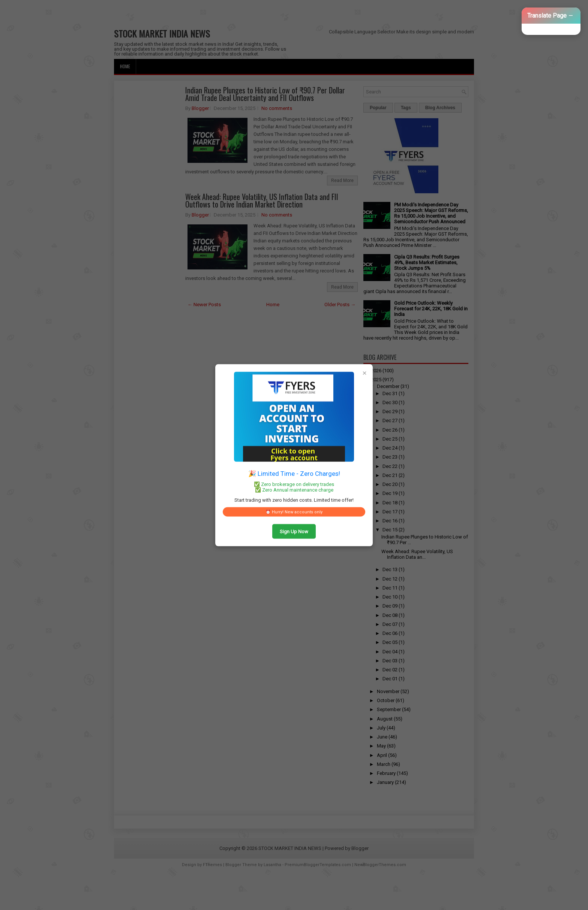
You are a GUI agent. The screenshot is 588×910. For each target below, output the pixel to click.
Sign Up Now (294, 531)
